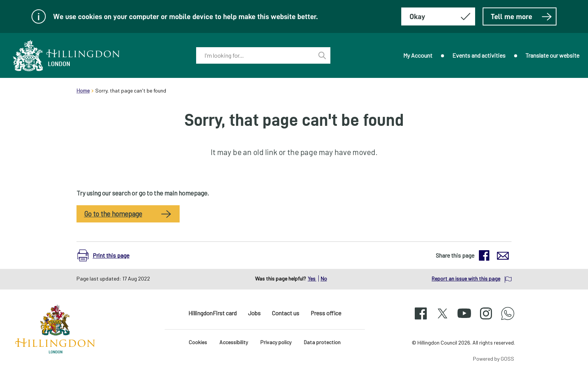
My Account (418, 55)
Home (83, 90)
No (324, 278)
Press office (326, 313)
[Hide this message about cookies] (438, 16)
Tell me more (521, 16)
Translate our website (552, 55)
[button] (107, 255)
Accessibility (234, 342)
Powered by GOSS (493, 359)
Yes (312, 278)
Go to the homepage (113, 214)
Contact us (286, 313)
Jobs (254, 313)
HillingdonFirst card (212, 313)
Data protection (322, 342)
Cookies (198, 342)
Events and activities (479, 55)
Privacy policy (276, 342)
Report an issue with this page (466, 278)
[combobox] (255, 55)
